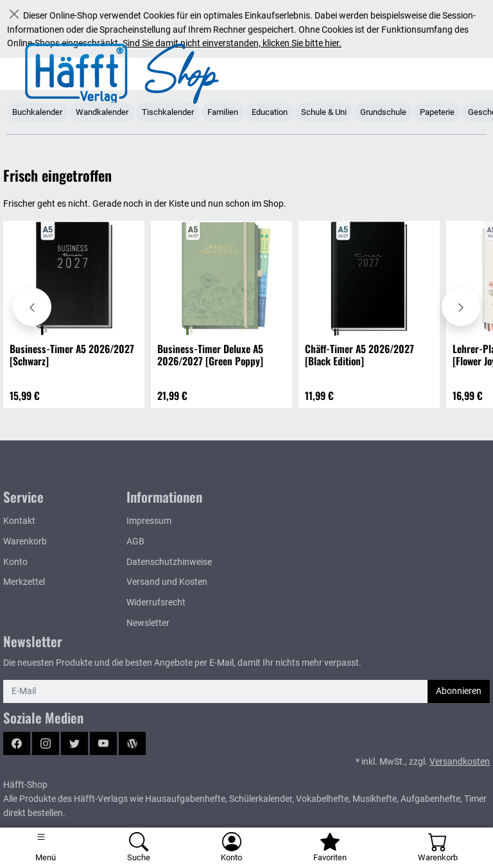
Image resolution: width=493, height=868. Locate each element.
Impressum (149, 521)
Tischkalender (168, 112)
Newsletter (148, 623)
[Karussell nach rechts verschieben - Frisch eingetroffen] (461, 307)
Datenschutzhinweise (169, 562)
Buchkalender (37, 112)
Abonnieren (459, 691)
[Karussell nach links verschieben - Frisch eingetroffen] (32, 307)
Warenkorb (25, 542)
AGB (135, 542)
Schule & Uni (324, 112)
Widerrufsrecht (156, 603)
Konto (15, 562)
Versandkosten (460, 762)
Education (270, 112)
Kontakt (19, 521)
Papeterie (437, 112)
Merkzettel (24, 582)
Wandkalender (102, 112)
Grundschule (383, 112)
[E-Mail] (216, 691)
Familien (223, 112)
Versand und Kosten (167, 582)
